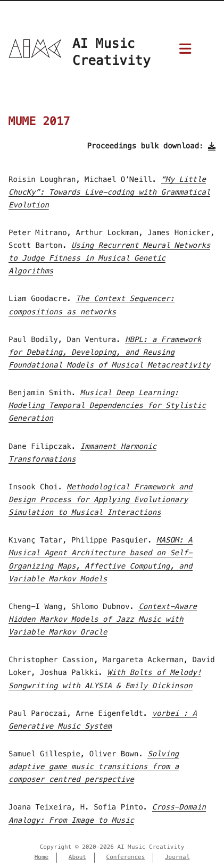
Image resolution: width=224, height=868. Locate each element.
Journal (177, 857)
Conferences (126, 857)
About (77, 857)
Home (42, 857)
